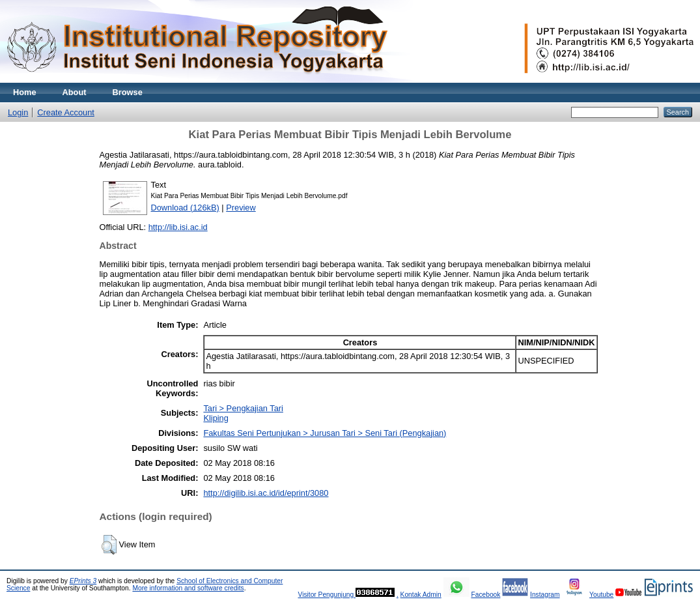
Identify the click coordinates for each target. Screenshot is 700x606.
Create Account (66, 112)
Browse (128, 92)
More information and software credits (188, 588)
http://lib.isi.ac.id (178, 227)
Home (25, 92)
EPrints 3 (83, 581)
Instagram (545, 595)
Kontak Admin (421, 595)
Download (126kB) (185, 208)
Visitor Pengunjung (327, 595)
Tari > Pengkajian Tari (243, 408)
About (75, 92)
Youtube (601, 595)
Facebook (485, 595)
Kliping (216, 418)
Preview (241, 208)
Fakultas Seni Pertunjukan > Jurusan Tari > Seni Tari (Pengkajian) (325, 433)
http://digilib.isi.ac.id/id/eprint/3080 (266, 493)
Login (18, 112)
